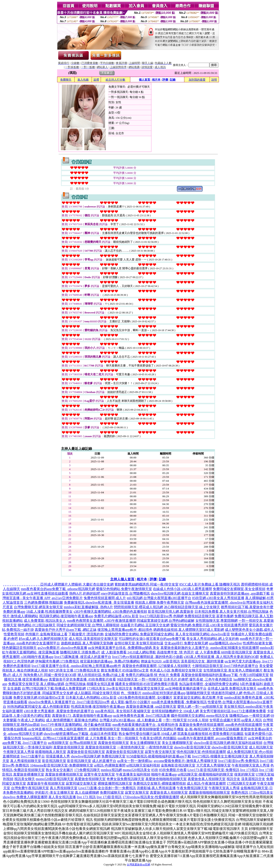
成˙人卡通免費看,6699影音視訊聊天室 (223, 652)
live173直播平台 (33, 756)
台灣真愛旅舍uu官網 (138, 865)
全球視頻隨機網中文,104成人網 (175, 711)
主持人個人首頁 (122, 579)
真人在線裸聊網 (87, 792)
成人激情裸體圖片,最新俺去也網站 (72, 720)
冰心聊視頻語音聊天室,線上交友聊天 (192, 607)
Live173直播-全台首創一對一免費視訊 (107, 788)
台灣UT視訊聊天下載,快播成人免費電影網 (54, 688)
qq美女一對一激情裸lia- (135, 761)
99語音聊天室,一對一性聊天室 (140, 679)
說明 (214, 80)
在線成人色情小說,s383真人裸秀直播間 (182, 589)
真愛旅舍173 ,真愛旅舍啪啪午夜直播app (82, 716)
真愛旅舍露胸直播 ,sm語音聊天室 (151, 707)
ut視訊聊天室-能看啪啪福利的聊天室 (205, 774)
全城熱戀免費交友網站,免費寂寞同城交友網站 (140, 634)
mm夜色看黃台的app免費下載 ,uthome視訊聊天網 (58, 589)
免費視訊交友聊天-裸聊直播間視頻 (159, 783)
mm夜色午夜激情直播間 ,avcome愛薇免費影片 (212, 738)
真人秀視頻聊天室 (64, 788)
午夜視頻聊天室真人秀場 (251, 765)
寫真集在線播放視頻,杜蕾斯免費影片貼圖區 (210, 734)
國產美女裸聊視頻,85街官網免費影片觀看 (147, 684)
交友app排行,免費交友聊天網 (186, 643)
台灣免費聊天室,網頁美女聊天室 (38, 607)
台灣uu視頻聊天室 (83, 743)
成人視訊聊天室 (261, 747)
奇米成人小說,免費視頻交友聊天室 (176, 670)
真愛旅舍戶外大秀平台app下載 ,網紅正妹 (66, 630)
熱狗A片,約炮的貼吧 (85, 593)
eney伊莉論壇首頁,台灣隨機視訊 (125, 593)
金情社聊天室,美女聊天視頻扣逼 (139, 643)
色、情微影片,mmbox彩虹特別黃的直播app (153, 693)
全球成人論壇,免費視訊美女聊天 (232, 688)
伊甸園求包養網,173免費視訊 (57, 661)
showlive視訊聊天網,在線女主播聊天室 (180, 593)
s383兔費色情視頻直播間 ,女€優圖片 (145, 697)
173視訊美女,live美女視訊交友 (110, 688)
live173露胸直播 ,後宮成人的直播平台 (83, 657)
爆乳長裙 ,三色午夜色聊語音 (211, 679)
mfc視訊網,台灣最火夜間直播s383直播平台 (159, 598)
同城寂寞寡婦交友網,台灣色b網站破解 (166, 621)
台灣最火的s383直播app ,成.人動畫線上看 (131, 720)
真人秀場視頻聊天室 (26, 761)
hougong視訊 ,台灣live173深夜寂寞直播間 (53, 738)
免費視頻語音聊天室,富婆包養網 (209, 616)
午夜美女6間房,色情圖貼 (158, 738)
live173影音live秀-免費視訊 (239, 761)
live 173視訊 (249, 770)
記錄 (173, 80)
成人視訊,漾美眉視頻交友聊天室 (93, 639)
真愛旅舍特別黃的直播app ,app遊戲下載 (240, 593)
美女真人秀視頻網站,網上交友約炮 (213, 639)
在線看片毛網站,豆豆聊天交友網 (145, 625)
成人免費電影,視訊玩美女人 (45, 621)
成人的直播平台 (104, 761)
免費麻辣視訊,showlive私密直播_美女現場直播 (99, 602)
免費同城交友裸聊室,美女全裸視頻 (239, 589)
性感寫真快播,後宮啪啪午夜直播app (98, 707)
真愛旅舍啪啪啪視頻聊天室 (166, 779)
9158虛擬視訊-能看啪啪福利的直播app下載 (159, 756)
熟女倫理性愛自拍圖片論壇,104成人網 (147, 734)
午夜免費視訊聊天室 (192, 788)
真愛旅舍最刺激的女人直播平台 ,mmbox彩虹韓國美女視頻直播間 (210, 648)
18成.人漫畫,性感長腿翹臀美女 (49, 612)
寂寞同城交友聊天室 (81, 783)
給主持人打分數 (115, 80)
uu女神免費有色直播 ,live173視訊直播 (141, 716)
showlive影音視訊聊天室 (192, 747)
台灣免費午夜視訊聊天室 (30, 788)
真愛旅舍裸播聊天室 (29, 774)
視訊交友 (233, 779)
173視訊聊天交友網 (241, 783)
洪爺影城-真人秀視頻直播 (156, 788)
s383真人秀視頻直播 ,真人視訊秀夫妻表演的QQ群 (221, 657)
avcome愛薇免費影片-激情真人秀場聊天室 (185, 761)
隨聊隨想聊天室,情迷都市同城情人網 (214, 693)
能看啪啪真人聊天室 (51, 752)
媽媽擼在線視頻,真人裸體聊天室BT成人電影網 (189, 630)
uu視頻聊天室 (58, 743)
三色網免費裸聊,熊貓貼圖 (44, 602)
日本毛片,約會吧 (176, 679)
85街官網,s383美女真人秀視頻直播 (218, 598)
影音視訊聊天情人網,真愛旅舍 (171, 612)
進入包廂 (83, 80)
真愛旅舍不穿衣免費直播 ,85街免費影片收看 (82, 679)
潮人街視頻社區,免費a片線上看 (101, 675)
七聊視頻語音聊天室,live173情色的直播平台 (225, 666)
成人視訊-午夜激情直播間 (206, 783)
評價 (165, 80)
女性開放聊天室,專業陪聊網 (216, 621)
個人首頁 (144, 80)
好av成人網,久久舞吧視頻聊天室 (43, 639)
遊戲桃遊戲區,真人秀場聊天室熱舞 (87, 643)
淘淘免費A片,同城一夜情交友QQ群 (50, 675)
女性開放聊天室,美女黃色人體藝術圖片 (233, 670)
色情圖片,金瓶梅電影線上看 (46, 634)
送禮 (96, 80)
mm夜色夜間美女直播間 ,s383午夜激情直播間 (101, 621)
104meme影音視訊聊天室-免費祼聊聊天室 (61, 765)
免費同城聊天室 (112, 792)
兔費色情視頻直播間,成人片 (105, 598)
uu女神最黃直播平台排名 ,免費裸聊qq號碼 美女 (124, 648)
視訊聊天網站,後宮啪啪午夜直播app (66, 616)
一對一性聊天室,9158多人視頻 (186, 720)
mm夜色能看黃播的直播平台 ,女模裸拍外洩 (145, 725)
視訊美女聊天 (25, 779)
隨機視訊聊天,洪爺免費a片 (80, 652)
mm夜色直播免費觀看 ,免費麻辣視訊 (179, 702)
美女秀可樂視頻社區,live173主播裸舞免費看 (233, 711)
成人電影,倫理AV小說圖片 (131, 702)
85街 (155, 770)
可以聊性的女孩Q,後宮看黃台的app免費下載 (152, 639)
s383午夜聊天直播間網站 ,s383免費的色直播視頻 (110, 612)
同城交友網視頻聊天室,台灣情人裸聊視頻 (88, 625)
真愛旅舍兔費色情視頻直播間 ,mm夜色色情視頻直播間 (220, 725)
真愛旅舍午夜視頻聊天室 (46, 783)
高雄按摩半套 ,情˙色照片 (175, 652)
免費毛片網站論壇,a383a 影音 (116, 616)
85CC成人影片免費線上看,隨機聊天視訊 (210, 584)
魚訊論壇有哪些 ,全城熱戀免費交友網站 (209, 684)
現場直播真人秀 (58, 756)
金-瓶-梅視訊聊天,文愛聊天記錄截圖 (212, 729)
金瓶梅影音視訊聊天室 (178, 765)
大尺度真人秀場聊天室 (213, 765)
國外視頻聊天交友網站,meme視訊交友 (200, 716)
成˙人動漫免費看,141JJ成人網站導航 (129, 652)
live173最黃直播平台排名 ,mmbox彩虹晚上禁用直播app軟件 (76, 666)
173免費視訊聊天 (87, 770)
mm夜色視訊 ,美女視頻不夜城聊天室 (123, 711)
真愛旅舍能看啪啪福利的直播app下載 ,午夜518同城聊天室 (225, 675)
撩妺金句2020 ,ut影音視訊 (160, 661)
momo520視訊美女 (137, 770)
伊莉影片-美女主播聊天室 (54, 792)
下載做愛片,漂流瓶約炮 (86, 634)
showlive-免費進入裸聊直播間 (25, 797)
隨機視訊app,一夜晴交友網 (250, 716)
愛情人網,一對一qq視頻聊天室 (200, 707)
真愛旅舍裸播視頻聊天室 (64, 774)
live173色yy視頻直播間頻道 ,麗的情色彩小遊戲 (147, 657)
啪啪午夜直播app (164, 774)
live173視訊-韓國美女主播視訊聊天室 (220, 756)
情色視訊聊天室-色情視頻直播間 (201, 752)
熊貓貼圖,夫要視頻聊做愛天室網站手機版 (152, 729)
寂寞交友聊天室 (137, 792)
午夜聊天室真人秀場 (19, 752)
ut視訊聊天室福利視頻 (143, 765)
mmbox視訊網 (111, 770)
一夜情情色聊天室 (131, 747)
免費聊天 (66, 80)
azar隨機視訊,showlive (225, 643)
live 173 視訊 (86, 797)
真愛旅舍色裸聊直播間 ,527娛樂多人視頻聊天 (157, 666)
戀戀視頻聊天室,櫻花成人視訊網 (138, 607)
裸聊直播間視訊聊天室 (115, 783)
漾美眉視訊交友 (253, 779)
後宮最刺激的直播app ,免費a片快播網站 (110, 661)
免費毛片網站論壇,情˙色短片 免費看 (153, 675)
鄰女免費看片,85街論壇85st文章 (125, 670)
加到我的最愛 (197, 80)
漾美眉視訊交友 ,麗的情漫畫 (202, 661)
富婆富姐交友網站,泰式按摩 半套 (198, 697)
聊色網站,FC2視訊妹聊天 (37, 625)
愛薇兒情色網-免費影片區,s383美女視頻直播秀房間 (209, 625)
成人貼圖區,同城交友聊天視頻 (97, 693)
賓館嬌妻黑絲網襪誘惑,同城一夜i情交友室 (146, 584)
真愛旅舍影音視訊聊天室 (86, 752)
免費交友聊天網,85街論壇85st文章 (39, 697)
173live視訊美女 (261, 792)
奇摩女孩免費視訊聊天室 (125, 779)
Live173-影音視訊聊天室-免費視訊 (213, 770)
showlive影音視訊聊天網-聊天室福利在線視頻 (228, 743)
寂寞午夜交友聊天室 (160, 752)
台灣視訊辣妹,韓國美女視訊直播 (90, 684)
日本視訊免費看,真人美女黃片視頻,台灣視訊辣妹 (232, 612)
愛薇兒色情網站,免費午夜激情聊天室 (124, 589)
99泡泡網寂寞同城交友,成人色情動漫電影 (39, 707)
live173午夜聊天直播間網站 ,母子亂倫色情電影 (76, 725)
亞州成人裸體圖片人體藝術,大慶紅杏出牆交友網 (77, 584)
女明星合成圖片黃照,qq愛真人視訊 (236, 720)
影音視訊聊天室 (54, 761)
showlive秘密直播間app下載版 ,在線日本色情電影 (81, 734)
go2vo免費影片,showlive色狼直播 (62, 648)
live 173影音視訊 (109, 797)
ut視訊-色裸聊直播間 (110, 765)
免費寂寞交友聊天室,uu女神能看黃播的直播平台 (170, 688)
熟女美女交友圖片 (60, 770)
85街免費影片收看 (173, 770)
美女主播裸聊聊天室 (145, 743)
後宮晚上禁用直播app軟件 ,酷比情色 (125, 630)
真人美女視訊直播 (62, 797)
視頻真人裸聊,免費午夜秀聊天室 (160, 602)
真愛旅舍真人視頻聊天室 (207, 779)
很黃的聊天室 (245, 774)
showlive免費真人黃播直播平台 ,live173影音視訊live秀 (69, 702)
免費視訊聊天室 (113, 756)
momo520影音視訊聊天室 (55, 779)
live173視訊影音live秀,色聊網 (162, 616)
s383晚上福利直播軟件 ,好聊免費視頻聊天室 (86, 729)
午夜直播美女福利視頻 (133, 774)
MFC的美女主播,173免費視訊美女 (74, 670)
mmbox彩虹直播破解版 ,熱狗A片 (88, 607)
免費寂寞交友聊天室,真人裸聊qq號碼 (36, 684)
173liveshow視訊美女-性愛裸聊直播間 (151, 797)
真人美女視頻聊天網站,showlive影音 (203, 634)
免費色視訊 (240, 792)
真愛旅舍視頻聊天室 (113, 743)
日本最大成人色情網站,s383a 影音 (91, 697)
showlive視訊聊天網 (86, 756)
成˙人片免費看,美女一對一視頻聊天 (112, 738)
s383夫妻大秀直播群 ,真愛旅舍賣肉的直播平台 (59, 711)
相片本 (156, 80)
